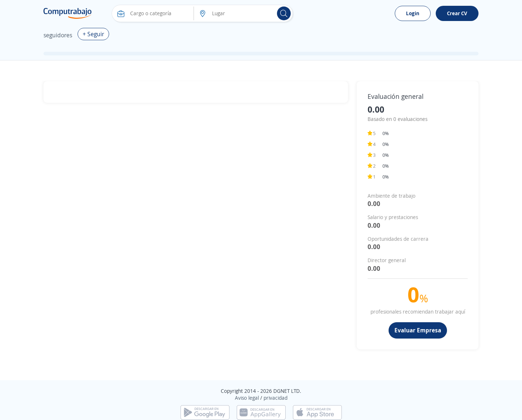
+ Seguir (93, 34)
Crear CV (457, 13)
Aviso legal (247, 398)
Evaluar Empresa (418, 330)
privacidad (275, 398)
